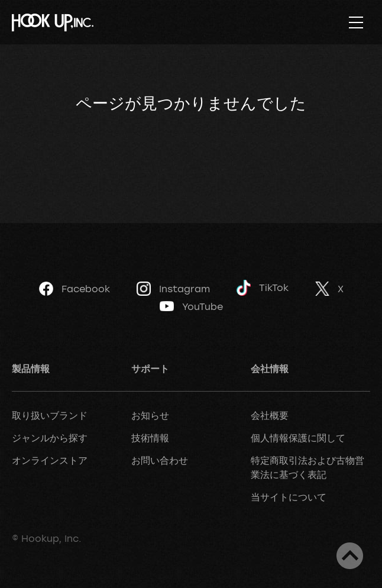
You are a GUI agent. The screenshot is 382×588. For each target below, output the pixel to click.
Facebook (75, 289)
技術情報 (150, 438)
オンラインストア (50, 460)
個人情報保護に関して (298, 438)
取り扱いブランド (50, 415)
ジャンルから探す (50, 438)
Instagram (173, 289)
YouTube (191, 306)
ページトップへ (350, 556)
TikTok (263, 288)
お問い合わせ (160, 460)
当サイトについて (289, 497)
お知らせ (150, 415)
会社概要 (270, 415)
